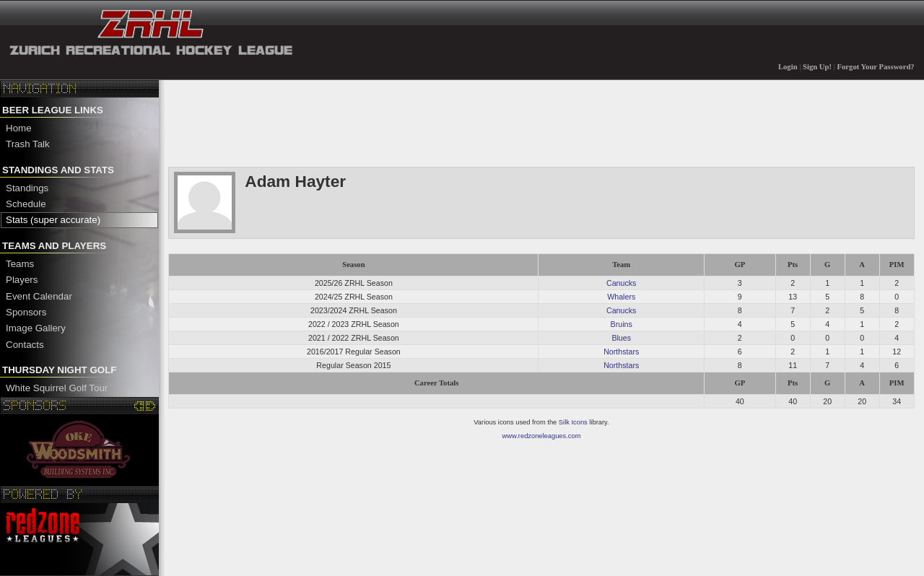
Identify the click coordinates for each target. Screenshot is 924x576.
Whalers (621, 297)
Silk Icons (573, 422)
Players (22, 280)
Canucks (621, 283)
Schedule (26, 204)
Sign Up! (817, 67)
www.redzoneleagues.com (542, 436)
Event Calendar (39, 296)
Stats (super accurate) (53, 220)
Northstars (621, 352)
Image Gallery (36, 328)
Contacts (25, 345)
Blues (621, 338)
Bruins (622, 324)
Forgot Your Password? (876, 67)
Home (19, 128)
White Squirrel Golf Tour (57, 388)
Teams (20, 264)
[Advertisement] (431, 122)
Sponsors (26, 312)
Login (788, 67)
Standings (27, 188)
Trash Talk (28, 144)
